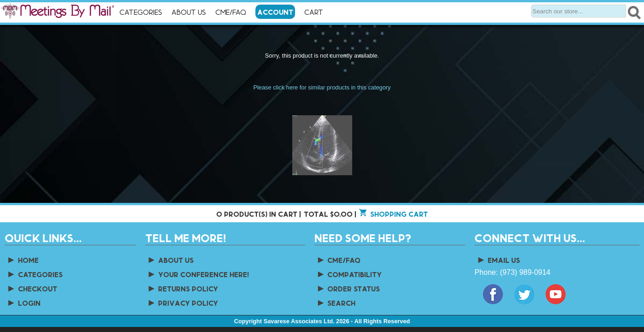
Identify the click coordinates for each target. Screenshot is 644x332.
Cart (322, 12)
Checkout (32, 288)
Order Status (348, 288)
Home (23, 260)
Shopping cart (399, 214)
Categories (141, 12)
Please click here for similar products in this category (322, 87)
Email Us (498, 260)
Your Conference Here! (198, 274)
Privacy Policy (183, 303)
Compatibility (349, 274)
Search (336, 303)
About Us (189, 12)
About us (171, 260)
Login (24, 303)
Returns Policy (183, 288)
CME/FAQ (231, 12)
